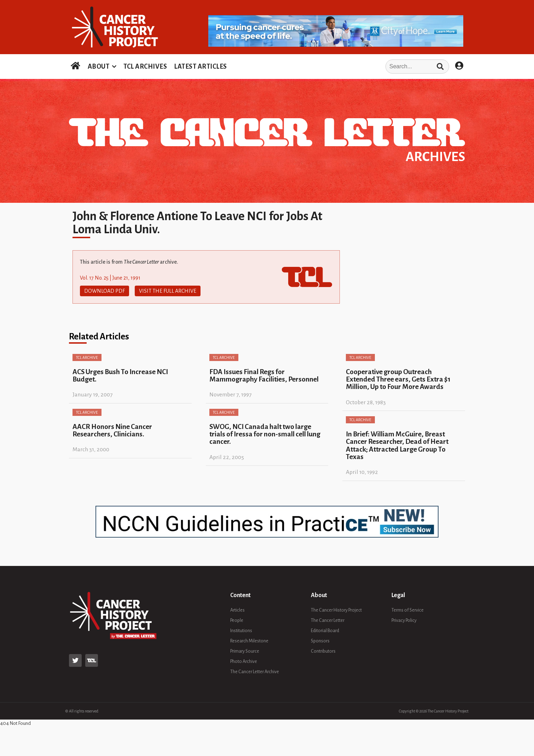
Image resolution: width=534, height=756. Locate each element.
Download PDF (105, 291)
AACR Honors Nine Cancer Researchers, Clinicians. (112, 430)
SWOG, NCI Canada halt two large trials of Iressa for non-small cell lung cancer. (265, 434)
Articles (237, 610)
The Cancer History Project (336, 610)
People (237, 620)
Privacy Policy (404, 620)
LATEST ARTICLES (201, 67)
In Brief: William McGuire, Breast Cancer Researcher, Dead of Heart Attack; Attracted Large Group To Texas (397, 445)
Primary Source (245, 651)
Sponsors (320, 641)
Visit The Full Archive (168, 291)
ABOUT (99, 67)
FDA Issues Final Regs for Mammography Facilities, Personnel (264, 376)
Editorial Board (325, 631)
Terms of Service (408, 610)
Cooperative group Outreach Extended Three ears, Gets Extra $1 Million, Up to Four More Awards (398, 379)
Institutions (241, 631)
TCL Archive (87, 357)
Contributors (323, 651)
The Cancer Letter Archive (255, 672)
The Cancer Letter (328, 620)
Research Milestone (249, 641)
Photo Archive (244, 661)
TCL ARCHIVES (145, 67)
